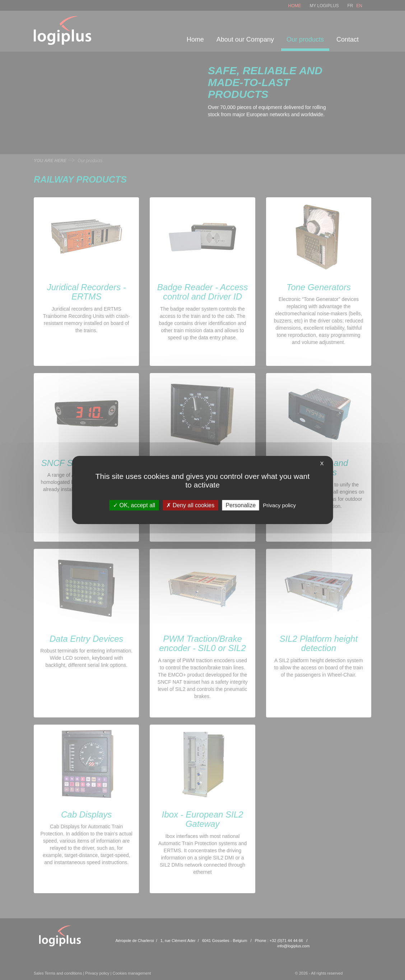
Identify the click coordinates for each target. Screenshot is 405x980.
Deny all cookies (190, 505)
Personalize (241, 505)
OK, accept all (134, 505)
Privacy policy (279, 505)
